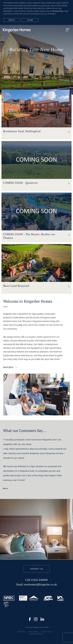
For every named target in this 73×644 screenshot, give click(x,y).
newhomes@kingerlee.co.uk (37, 584)
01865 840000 (36, 580)
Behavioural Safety (36, 634)
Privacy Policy (58, 11)
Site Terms (21, 632)
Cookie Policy (47, 632)
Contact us (36, 569)
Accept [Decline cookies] (30, 20)
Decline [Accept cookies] (12, 20)
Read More (10, 367)
